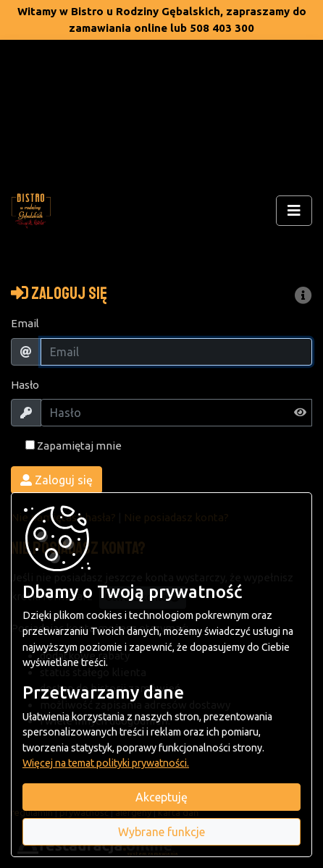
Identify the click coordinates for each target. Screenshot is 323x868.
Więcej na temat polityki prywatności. (106, 763)
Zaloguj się (56, 480)
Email (25, 323)
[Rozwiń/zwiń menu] (294, 211)
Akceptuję (161, 797)
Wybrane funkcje (161, 832)
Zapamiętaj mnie (74, 446)
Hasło (25, 385)
